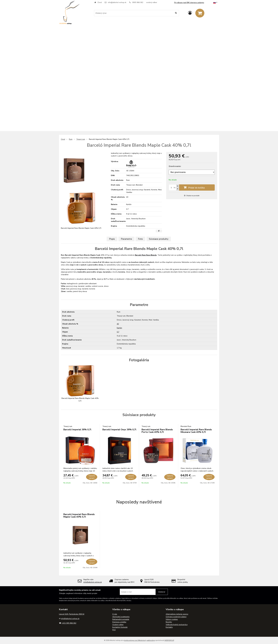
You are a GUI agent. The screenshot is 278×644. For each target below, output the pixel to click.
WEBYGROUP (169, 640)
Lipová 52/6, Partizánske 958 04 (72, 614)
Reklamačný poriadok (121, 619)
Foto (140, 239)
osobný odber (152, 2)
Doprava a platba (119, 622)
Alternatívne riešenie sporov (177, 614)
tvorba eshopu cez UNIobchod (135, 640)
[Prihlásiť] (190, 13)
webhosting (151, 640)
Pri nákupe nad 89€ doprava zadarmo (189, 3)
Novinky (169, 622)
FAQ (114, 630)
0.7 (118, 332)
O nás (115, 614)
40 (118, 324)
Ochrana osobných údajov (176, 617)
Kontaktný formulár (120, 627)
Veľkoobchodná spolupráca (177, 625)
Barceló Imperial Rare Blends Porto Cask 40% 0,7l (157, 431)
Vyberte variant (92, 477)
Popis (112, 239)
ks (175, 188)
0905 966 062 (138, 2)
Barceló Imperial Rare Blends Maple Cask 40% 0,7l (79, 516)
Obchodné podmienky (121, 617)
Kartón (119, 328)
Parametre (126, 239)
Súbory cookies (172, 619)
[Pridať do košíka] (192, 187)
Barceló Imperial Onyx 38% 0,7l (119, 430)
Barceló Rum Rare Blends (146, 255)
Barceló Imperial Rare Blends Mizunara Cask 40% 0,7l (196, 431)
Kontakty (169, 627)
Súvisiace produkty (159, 239)
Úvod (100, 2)
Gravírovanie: (175, 166)
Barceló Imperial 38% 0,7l (77, 430)
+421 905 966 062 (69, 623)
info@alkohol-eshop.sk (117, 2)
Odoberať (162, 592)
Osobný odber (118, 625)
